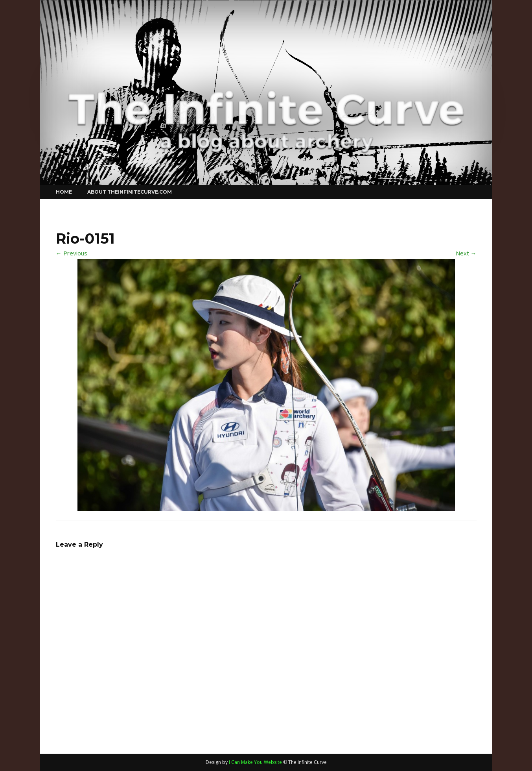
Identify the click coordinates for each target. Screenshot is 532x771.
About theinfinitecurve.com (130, 192)
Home (64, 192)
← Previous (72, 253)
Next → (466, 253)
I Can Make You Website (255, 762)
